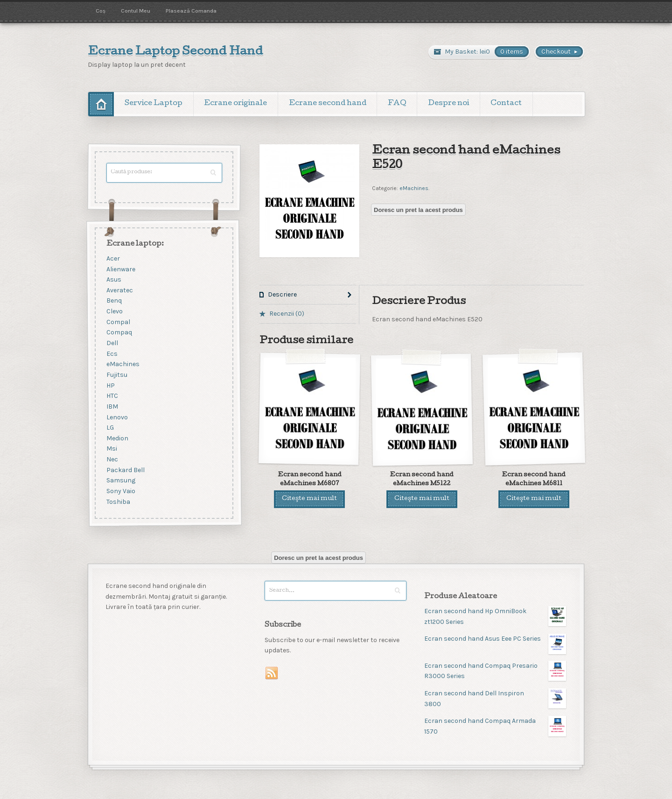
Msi (112, 449)
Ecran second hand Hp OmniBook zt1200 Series (495, 616)
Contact (506, 104)
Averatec (120, 290)
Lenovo (117, 417)
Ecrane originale (235, 104)
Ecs (112, 354)
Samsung (121, 481)
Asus (114, 280)
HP (111, 385)
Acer (113, 258)
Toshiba (118, 502)
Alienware (121, 269)
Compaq (119, 333)
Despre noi (448, 104)
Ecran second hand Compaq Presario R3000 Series (495, 671)
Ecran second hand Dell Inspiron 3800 (495, 698)
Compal (118, 322)
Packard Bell (126, 470)
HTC (112, 396)
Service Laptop (154, 104)
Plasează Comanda (191, 11)
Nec (112, 460)
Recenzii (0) (287, 314)
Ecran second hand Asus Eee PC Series (495, 639)
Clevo (115, 312)
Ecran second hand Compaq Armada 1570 (495, 726)
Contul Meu (136, 11)
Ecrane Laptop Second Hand (175, 52)
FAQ (397, 104)
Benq (114, 301)
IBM (112, 407)
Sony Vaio (121, 491)
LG (110, 428)
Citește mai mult (309, 499)
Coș (101, 11)
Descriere (282, 294)
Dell (112, 343)
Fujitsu (117, 375)
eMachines (414, 188)
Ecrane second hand (328, 104)
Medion (117, 438)
